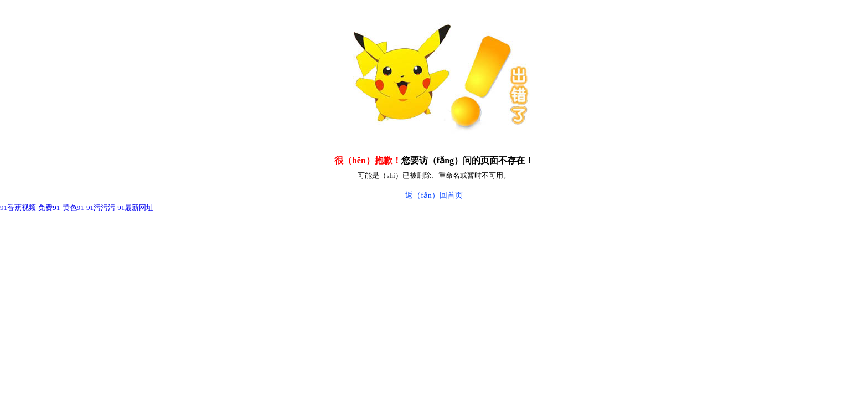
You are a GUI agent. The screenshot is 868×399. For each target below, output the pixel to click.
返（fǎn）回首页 (434, 195)
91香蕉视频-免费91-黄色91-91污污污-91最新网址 (77, 208)
